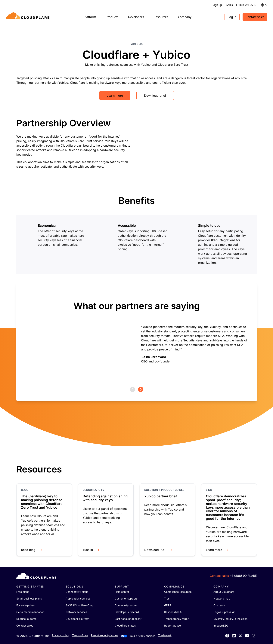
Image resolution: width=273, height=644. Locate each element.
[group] (137, 335)
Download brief (155, 96)
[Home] (28, 17)
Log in (232, 17)
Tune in (91, 550)
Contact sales (255, 17)
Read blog (32, 550)
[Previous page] (132, 389)
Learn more (115, 96)
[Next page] (141, 389)
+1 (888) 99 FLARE (243, 576)
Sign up (217, 5)
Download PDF (159, 550)
